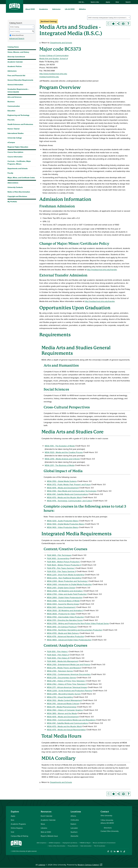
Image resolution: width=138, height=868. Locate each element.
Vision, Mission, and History (18, 52)
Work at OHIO (46, 832)
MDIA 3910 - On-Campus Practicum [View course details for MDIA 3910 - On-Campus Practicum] (62, 627)
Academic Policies (15, 66)
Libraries (44, 828)
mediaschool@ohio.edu (49, 77)
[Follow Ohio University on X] (121, 851)
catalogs (42, 865)
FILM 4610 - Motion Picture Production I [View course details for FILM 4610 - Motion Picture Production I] (64, 562)
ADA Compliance (42, 843)
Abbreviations (13, 183)
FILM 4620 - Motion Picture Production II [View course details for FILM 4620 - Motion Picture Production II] (64, 565)
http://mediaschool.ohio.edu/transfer (102, 270)
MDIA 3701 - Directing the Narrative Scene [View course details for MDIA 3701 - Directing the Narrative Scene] (65, 620)
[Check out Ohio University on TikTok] (124, 851)
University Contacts (15, 187)
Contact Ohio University (110, 831)
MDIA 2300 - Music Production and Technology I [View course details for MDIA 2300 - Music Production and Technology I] (67, 581)
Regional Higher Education (18, 147)
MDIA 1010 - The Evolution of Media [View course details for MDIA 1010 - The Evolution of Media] (60, 446)
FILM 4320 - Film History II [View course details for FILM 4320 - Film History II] (58, 655)
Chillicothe (75, 820)
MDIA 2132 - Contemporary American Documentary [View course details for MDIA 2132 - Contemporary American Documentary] (69, 674)
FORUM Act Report (85, 843)
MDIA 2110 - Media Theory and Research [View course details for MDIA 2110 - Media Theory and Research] (64, 668)
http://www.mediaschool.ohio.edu (53, 74)
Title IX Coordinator (100, 846)
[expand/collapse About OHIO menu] (36, 9)
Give (117, 2)
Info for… (83, 2)
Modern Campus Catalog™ (89, 865)
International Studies (16, 133)
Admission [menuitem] (56, 9)
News (43, 824)
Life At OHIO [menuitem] (70, 9)
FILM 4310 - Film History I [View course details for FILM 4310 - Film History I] (58, 651)
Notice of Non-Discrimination (19, 192)
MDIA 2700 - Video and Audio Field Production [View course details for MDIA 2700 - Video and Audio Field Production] (67, 594)
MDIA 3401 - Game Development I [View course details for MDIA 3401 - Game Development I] (61, 607)
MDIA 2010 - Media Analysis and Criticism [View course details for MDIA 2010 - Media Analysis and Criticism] (62, 459)
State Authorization (86, 846)
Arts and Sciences (15, 97)
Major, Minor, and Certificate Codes (21, 178)
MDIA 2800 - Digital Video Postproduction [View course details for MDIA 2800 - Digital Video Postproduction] (65, 597)
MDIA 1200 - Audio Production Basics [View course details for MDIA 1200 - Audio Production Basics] (63, 521)
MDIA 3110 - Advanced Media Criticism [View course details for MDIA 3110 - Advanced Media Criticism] (63, 704)
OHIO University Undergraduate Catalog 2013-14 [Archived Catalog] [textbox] (108, 18)
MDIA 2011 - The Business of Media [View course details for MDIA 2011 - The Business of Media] (60, 465)
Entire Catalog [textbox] (15, 27)
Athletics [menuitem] (82, 9)
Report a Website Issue (49, 836)
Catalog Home (13, 47)
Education (11, 111)
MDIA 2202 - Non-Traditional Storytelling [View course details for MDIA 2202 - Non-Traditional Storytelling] (64, 578)
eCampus (11, 142)
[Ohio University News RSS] (127, 851)
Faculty (10, 173)
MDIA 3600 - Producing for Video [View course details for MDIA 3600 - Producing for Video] (61, 614)
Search (127, 2)
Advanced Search (17, 38)
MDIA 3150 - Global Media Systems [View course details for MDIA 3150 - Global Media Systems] (62, 481)
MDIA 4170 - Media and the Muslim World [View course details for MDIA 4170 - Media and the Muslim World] (64, 497)
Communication (14, 106)
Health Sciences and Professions (20, 124)
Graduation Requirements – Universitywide (18, 90)
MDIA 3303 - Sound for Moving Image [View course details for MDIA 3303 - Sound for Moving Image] (63, 604)
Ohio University (20, 851)
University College (15, 138)
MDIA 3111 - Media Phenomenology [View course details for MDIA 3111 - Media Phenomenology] (62, 707)
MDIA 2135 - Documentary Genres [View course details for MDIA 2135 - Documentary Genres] (61, 678)
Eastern (73, 824)
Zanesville (74, 836)
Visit (12, 832)
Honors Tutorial (14, 129)
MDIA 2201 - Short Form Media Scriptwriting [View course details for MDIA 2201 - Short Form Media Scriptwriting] (66, 575)
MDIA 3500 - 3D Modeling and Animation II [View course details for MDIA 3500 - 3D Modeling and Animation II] (65, 610)
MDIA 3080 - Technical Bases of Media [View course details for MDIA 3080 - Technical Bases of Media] (63, 601)
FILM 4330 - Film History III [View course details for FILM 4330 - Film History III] (58, 658)
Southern (74, 832)
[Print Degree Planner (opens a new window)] (108, 24)
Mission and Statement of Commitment (104, 843)
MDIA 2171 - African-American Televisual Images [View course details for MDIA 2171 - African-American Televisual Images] (67, 687)
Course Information (15, 157)
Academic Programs (18, 824)
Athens (73, 816)
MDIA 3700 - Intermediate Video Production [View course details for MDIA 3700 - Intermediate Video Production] (65, 617)
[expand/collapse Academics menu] (49, 9)
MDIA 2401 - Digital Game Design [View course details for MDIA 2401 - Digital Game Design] (61, 588)
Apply (108, 2)
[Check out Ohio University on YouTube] (118, 851)
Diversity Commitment (16, 57)
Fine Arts (11, 120)
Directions (108, 828)
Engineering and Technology (18, 115)
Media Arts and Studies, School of (54, 59)
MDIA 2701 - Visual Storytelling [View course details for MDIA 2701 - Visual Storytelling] (60, 697)
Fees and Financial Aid (16, 75)
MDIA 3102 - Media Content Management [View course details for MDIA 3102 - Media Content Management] (64, 700)
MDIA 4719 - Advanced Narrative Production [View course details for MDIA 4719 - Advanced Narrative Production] (65, 636)
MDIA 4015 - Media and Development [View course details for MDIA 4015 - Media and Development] (63, 488)
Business (11, 102)
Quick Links (96, 2)
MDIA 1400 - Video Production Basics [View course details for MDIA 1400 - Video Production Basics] (63, 527)
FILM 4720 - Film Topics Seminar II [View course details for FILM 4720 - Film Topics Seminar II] (61, 571)
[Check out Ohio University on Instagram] (111, 851)
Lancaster (74, 828)
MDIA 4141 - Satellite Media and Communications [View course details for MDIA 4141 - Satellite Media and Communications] (67, 494)
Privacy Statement (73, 846)
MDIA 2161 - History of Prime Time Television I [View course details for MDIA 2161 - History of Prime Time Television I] (66, 681)
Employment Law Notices (70, 843)
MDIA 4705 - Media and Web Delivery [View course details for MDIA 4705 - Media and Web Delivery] (63, 633)
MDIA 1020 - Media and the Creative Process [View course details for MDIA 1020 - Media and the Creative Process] (64, 452)
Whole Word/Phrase (18, 35)
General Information (15, 85)
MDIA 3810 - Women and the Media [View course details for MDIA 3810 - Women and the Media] (62, 713)
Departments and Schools (18, 168)
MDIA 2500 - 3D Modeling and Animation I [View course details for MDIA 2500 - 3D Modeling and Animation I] (65, 591)
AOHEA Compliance (55, 843)
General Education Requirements (20, 80)
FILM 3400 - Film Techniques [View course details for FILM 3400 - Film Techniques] (59, 555)
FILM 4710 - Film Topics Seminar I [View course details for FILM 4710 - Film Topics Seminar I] (61, 568)
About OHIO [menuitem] (30, 9)
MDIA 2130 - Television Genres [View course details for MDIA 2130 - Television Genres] (60, 671)
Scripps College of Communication (54, 55)
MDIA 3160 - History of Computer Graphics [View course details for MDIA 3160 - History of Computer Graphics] (65, 710)
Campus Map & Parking (19, 836)
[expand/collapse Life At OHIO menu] (76, 9)
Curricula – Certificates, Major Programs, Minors (19, 163)
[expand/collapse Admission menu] (62, 9)
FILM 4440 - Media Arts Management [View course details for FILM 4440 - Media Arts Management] (63, 661)
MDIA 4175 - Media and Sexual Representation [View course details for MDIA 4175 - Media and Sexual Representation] (66, 730)
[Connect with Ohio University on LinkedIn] (115, 851)
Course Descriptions (15, 152)
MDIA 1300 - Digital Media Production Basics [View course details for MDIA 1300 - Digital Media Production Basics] (66, 524)
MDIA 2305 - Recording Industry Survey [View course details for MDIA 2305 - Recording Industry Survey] (64, 694)
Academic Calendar (15, 62)
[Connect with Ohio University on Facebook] (108, 851)
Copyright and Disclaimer (17, 196)
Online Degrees (17, 828)
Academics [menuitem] (44, 9)
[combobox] (109, 18)
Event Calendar (47, 816)
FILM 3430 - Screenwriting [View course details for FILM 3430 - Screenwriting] (58, 558)
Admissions (12, 71)
